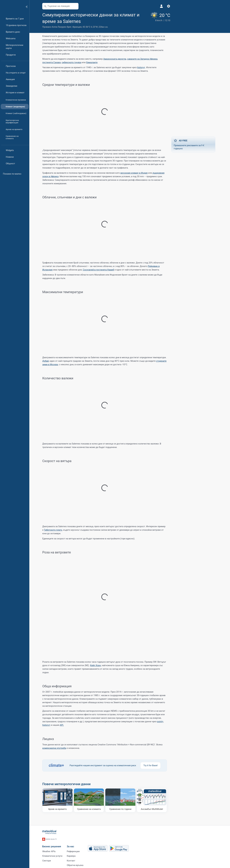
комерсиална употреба (55, 748)
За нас (71, 845)
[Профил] (157, 6)
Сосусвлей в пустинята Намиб (99, 270)
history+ (142, 67)
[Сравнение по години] (121, 800)
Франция (78, 27)
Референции (74, 850)
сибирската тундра (72, 62)
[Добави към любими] (85, 21)
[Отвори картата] (76, 6)
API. (63, 725)
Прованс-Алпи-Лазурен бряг (58, 27)
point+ (161, 722)
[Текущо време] (155, 20)
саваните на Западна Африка (143, 59)
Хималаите (93, 62)
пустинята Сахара (52, 62)
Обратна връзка (76, 865)
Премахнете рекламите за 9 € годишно (194, 144)
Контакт (72, 860)
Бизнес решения (53, 845)
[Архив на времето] (58, 800)
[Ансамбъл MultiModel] (153, 800)
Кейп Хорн (96, 665)
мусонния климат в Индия (135, 173)
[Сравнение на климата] (90, 800)
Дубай (46, 361)
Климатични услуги (53, 855)
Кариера (72, 855)
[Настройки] (164, 6)
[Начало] (12, 6)
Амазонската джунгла (116, 59)
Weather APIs (50, 850)
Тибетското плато (54, 530)
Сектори (47, 860)
